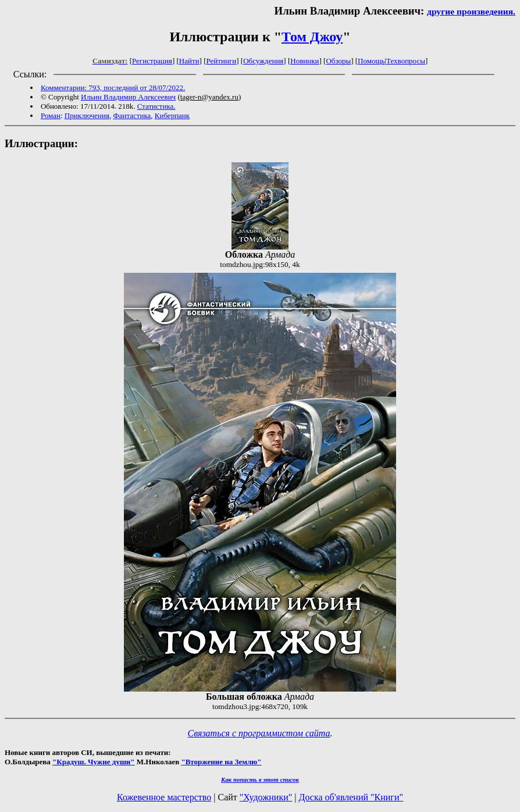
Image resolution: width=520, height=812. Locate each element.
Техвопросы (406, 61)
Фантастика (132, 115)
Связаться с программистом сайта (259, 733)
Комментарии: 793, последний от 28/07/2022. (113, 88)
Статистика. (156, 106)
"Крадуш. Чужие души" (94, 762)
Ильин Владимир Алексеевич (128, 97)
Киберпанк (172, 115)
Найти (189, 61)
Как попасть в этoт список (260, 779)
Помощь (371, 61)
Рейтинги (222, 61)
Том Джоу (312, 37)
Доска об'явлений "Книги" (351, 797)
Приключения (87, 115)
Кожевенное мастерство (164, 797)
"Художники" (266, 797)
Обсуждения (263, 61)
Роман (51, 115)
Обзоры (338, 61)
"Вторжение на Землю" (221, 762)
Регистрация (152, 61)
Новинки (304, 61)
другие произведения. (471, 11)
